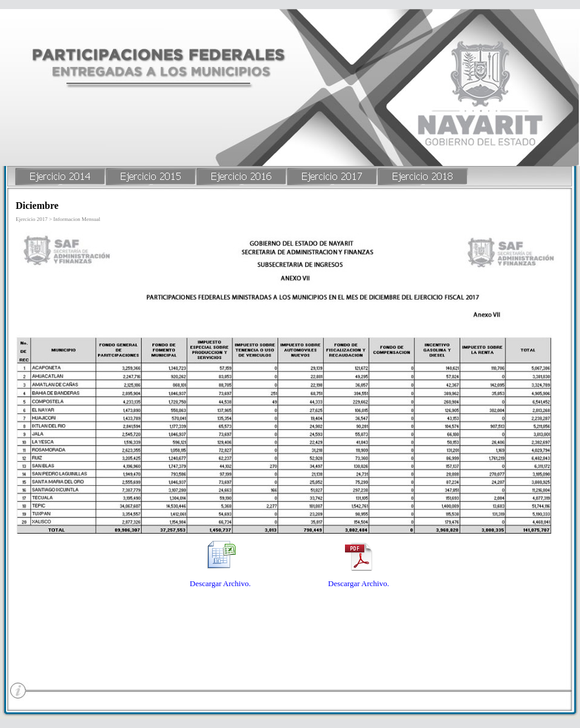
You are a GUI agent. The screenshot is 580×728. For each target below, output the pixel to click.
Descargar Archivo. (220, 583)
